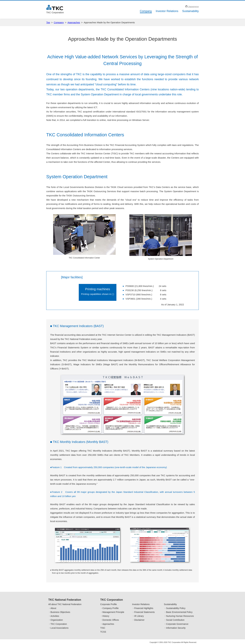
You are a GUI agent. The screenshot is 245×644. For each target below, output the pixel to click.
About (53, 608)
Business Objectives (60, 612)
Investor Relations (167, 11)
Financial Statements (144, 612)
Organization (57, 620)
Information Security (176, 628)
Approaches (74, 22)
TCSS (103, 632)
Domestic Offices (111, 620)
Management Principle (113, 612)
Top (48, 22)
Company (146, 11)
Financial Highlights (144, 608)
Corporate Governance (177, 624)
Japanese (193, 6)
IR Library (139, 616)
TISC (103, 628)
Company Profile (111, 608)
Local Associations (59, 628)
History (106, 616)
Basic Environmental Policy (179, 612)
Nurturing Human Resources (180, 616)
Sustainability (190, 11)
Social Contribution (175, 620)
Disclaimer (139, 620)
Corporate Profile (109, 604)
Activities (55, 616)
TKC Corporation (59, 624)
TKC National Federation (65, 600)
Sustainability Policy (176, 608)
